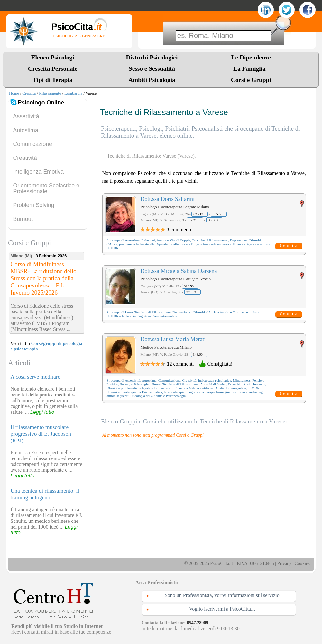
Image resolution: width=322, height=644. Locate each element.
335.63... (219, 214)
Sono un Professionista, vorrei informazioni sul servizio (222, 595)
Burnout (23, 219)
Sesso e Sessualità (152, 69)
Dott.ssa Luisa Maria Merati (173, 339)
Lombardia (73, 93)
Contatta (289, 246)
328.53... (190, 286)
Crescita (29, 93)
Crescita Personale (53, 69)
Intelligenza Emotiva (38, 172)
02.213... (200, 214)
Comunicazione (32, 144)
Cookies (302, 563)
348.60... (199, 354)
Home (14, 93)
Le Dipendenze (251, 57)
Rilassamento (50, 93)
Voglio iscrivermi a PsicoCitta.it (222, 609)
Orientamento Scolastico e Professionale (46, 188)
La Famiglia (251, 69)
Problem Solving (33, 205)
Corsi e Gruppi (251, 80)
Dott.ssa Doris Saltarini (168, 199)
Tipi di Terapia (53, 80)
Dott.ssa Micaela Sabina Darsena (179, 271)
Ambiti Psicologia (152, 80)
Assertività (26, 116)
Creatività (25, 158)
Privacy (284, 563)
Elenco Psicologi (53, 57)
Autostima (25, 130)
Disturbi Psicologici (152, 57)
